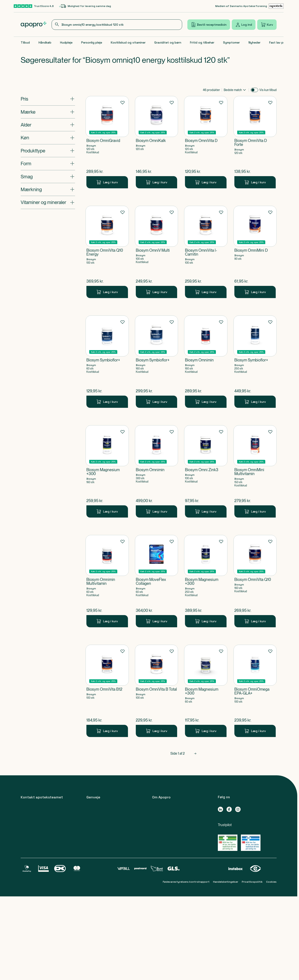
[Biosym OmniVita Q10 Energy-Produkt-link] (107, 252)
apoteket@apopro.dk (38, 920)
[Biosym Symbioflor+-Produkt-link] (107, 362)
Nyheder (254, 42)
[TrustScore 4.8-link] (34, 6)
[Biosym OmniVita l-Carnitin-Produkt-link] (206, 252)
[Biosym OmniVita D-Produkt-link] (206, 142)
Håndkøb (45, 42)
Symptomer (231, 42)
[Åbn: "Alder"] (48, 125)
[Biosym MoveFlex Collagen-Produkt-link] (157, 581)
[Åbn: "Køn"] (48, 138)
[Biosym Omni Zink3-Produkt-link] (206, 471)
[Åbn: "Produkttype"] (48, 151)
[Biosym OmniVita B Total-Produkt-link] (157, 691)
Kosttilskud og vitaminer (128, 42)
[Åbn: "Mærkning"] (48, 189)
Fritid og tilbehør (202, 42)
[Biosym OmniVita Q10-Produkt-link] (255, 581)
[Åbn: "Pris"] (48, 99)
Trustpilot (225, 825)
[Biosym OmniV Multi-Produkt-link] (157, 252)
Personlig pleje (92, 42)
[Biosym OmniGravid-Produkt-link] (107, 142)
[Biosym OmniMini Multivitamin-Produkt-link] (255, 471)
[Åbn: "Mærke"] (48, 112)
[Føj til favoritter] (123, 102)
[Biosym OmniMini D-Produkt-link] (255, 252)
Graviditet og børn (168, 42)
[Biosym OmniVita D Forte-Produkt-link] (255, 142)
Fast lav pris (278, 42)
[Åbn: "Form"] (48, 164)
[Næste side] (195, 754)
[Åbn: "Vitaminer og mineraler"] (48, 202)
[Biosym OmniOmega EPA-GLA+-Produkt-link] (255, 691)
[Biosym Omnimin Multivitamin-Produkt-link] (107, 581)
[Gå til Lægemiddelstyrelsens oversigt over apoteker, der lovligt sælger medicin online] (228, 843)
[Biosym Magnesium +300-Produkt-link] (107, 471)
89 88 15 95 (37, 837)
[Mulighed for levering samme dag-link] (85, 6)
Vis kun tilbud (268, 90)
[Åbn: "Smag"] (48, 177)
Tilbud (25, 42)
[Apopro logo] (34, 25)
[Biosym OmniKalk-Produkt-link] (157, 142)
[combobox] (117, 25)
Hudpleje (66, 42)
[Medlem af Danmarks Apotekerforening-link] (249, 6)
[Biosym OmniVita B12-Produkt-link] (107, 691)
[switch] (254, 90)
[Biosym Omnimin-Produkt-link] (206, 362)
